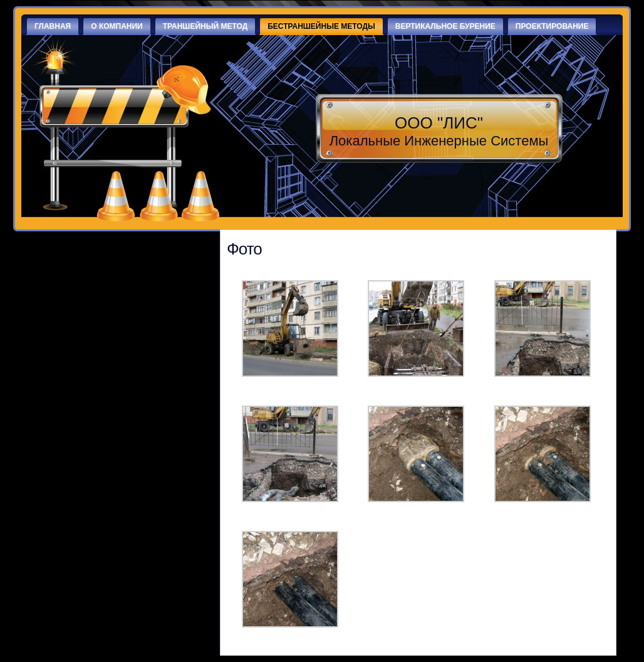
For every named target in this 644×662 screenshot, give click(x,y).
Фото (244, 249)
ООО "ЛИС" (439, 123)
